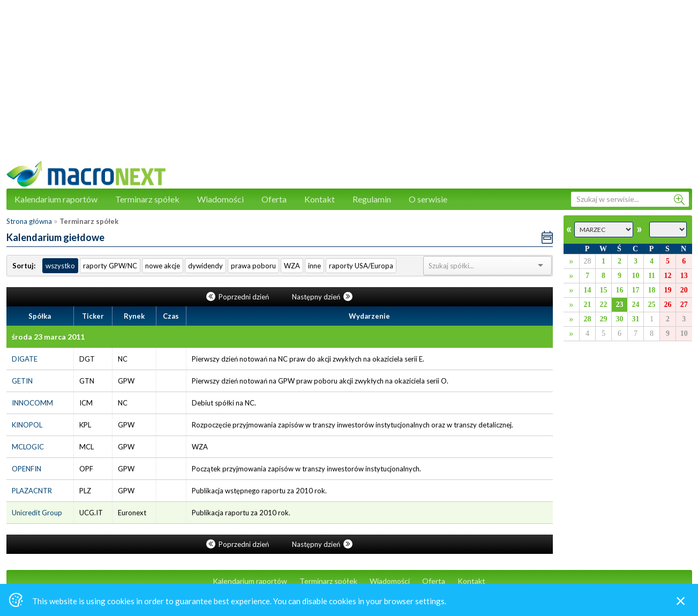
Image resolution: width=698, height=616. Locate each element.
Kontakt (320, 199)
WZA (292, 266)
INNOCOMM (32, 403)
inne (314, 266)
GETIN (22, 381)
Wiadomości (220, 199)
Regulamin (372, 199)
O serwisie (428, 199)
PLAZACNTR (32, 491)
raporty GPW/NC (110, 266)
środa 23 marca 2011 (48, 337)
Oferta (274, 199)
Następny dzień (322, 297)
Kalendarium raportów (56, 199)
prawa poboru (253, 266)
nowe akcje (163, 266)
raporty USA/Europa (361, 266)
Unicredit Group (37, 513)
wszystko (60, 266)
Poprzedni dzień (238, 297)
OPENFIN (27, 469)
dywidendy (205, 266)
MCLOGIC (28, 447)
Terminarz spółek (147, 199)
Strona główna (29, 221)
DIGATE (25, 359)
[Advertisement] (349, 86)
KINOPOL (27, 425)
